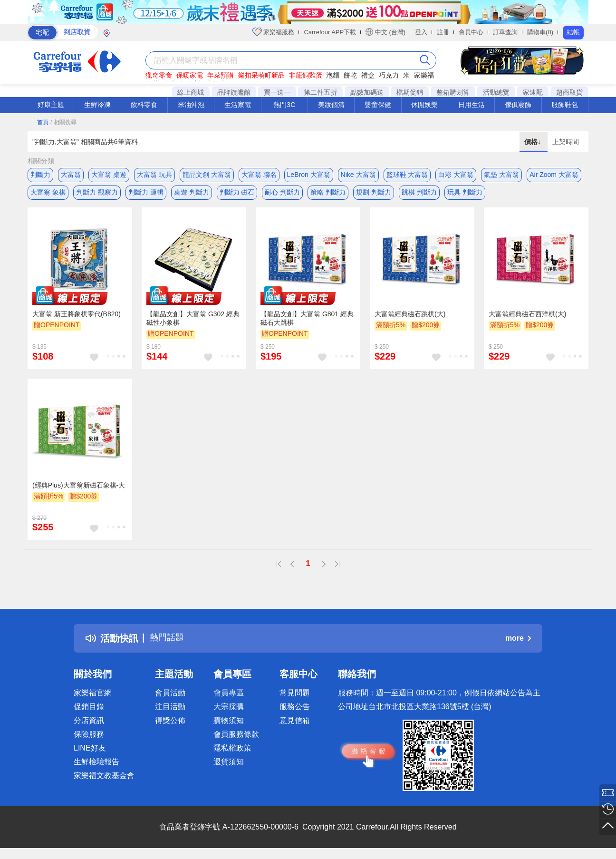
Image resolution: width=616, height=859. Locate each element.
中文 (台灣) (385, 32)
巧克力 (389, 75)
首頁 (43, 122)
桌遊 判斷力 (192, 194)
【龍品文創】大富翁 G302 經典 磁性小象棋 (193, 322)
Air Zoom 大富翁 (554, 175)
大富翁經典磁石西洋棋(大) (527, 317)
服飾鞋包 (565, 105)
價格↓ (534, 142)
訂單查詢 (505, 32)
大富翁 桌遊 (109, 175)
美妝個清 (331, 105)
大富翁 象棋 (48, 194)
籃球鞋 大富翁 (407, 175)
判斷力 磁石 (237, 194)
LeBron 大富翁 (309, 175)
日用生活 (472, 105)
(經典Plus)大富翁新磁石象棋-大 (79, 488)
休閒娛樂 (424, 105)
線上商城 (191, 92)
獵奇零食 (159, 75)
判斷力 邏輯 (146, 194)
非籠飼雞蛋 (306, 75)
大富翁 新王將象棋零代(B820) (77, 317)
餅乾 (350, 75)
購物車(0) (540, 32)
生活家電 (238, 105)
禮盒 (368, 75)
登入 (421, 32)
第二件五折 (320, 92)
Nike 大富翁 (358, 175)
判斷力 (40, 175)
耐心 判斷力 (282, 194)
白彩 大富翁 (456, 175)
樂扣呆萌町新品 (261, 75)
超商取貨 (569, 92)
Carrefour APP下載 (330, 32)
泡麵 (333, 75)
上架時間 (566, 142)
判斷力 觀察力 (97, 194)
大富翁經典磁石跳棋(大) (410, 317)
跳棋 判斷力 (419, 194)
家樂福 (424, 75)
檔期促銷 (410, 92)
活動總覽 (496, 92)
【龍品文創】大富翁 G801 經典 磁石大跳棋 (307, 322)
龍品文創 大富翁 (207, 175)
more (518, 641)
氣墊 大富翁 (501, 175)
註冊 (443, 32)
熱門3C (284, 105)
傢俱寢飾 (518, 105)
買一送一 (277, 92)
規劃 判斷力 (374, 194)
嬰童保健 (378, 105)
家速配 (533, 92)
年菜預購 (221, 75)
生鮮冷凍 (97, 105)
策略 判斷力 (328, 194)
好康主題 (51, 105)
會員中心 (471, 32)
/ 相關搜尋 (63, 122)
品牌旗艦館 (234, 92)
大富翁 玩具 (154, 175)
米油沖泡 (191, 105)
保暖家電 (190, 75)
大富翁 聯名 (259, 175)
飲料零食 (144, 105)
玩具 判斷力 (465, 194)
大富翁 (71, 175)
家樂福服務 (274, 32)
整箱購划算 (453, 92)
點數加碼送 (367, 92)
